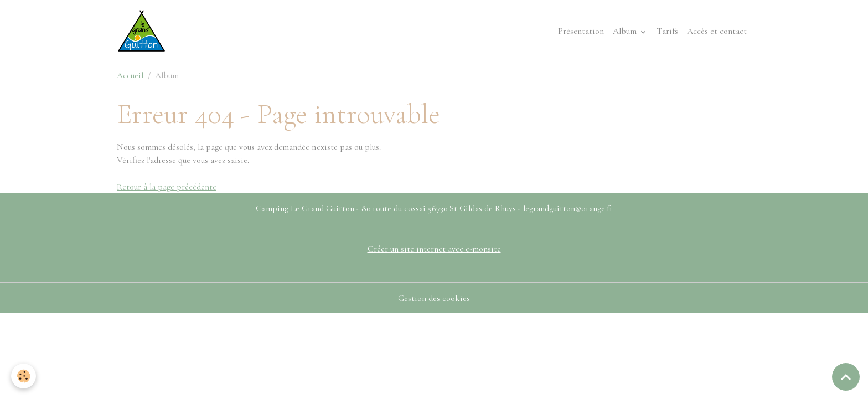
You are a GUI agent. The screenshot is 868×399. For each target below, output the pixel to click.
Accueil (130, 75)
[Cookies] (24, 376)
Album (626, 31)
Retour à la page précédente (167, 187)
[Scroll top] (846, 377)
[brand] (144, 31)
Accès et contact (717, 31)
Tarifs (667, 31)
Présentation (581, 31)
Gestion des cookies (434, 298)
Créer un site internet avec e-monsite (434, 249)
